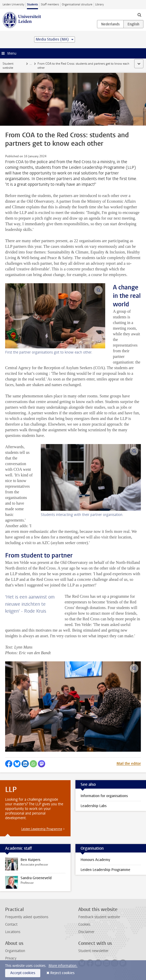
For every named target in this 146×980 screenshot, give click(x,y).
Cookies (84, 924)
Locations (13, 932)
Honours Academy (95, 860)
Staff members (50, 4)
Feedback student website (99, 917)
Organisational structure (77, 4)
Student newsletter (93, 951)
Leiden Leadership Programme (42, 829)
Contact (11, 924)
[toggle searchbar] (139, 15)
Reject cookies (62, 973)
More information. (63, 966)
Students (32, 4)
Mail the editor (129, 764)
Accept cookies (23, 973)
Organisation (15, 951)
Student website (8, 66)
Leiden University (13, 4)
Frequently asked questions (27, 917)
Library (99, 4)
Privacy (11, 958)
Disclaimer (86, 932)
